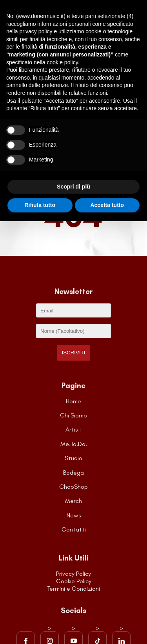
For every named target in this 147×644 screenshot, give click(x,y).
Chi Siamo (73, 415)
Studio (73, 458)
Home (73, 401)
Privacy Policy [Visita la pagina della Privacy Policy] (73, 574)
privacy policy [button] (36, 31)
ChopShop (73, 487)
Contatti (74, 529)
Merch (73, 501)
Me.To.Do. (74, 444)
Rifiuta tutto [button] (40, 205)
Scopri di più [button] (73, 187)
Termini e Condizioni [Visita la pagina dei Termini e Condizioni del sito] (73, 589)
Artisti (73, 429)
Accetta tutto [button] (107, 205)
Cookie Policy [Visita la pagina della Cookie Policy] (74, 581)
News (74, 515)
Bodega (73, 473)
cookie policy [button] (63, 62)
